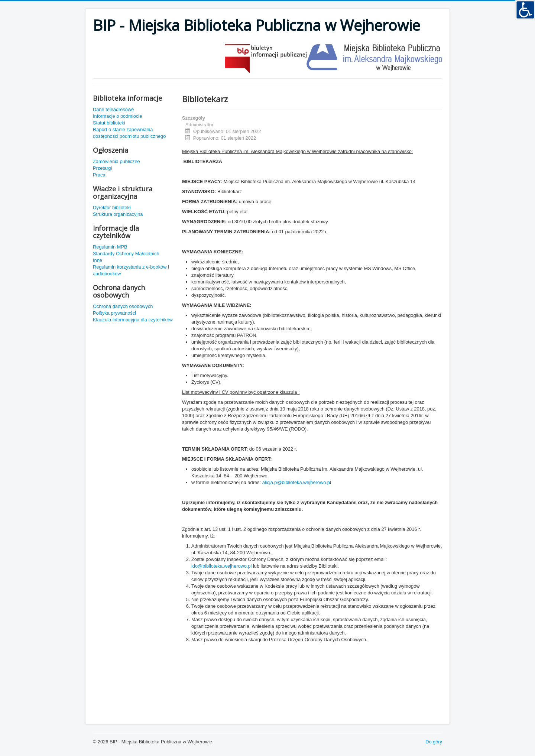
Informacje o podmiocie (117, 116)
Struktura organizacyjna (118, 214)
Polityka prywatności (114, 313)
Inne (98, 260)
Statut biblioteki (109, 123)
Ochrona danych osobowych (123, 306)
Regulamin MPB (110, 247)
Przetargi (102, 168)
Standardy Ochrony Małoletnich (126, 254)
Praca (99, 175)
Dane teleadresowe (113, 109)
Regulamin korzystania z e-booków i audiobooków (131, 270)
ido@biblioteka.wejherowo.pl (221, 566)
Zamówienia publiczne (116, 161)
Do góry (434, 742)
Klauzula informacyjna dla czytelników (133, 320)
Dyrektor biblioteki (112, 207)
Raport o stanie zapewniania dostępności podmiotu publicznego (129, 133)
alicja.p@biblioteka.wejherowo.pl (297, 482)
